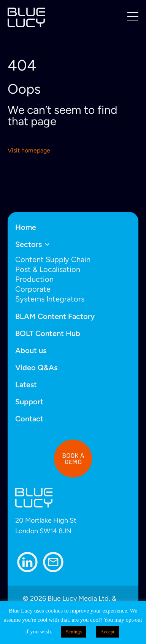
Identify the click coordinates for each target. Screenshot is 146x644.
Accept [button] (107, 632)
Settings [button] (74, 632)
